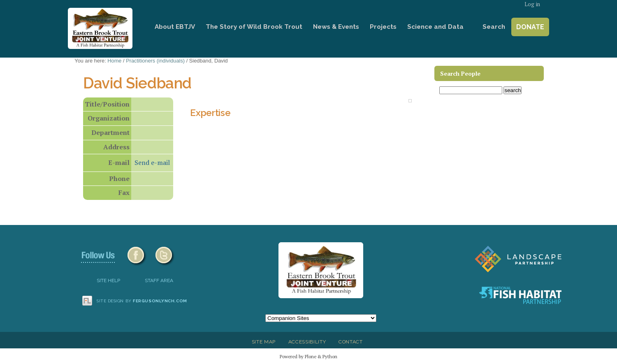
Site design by (142, 301)
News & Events (336, 27)
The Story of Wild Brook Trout (254, 27)
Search (494, 27)
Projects (383, 27)
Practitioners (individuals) (155, 61)
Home (138, 27)
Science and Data (435, 27)
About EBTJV (175, 27)
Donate (530, 27)
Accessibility (307, 342)
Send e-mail (152, 162)
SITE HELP (108, 281)
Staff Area (159, 281)
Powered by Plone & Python (308, 356)
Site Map (264, 342)
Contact (351, 342)
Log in (532, 4)
